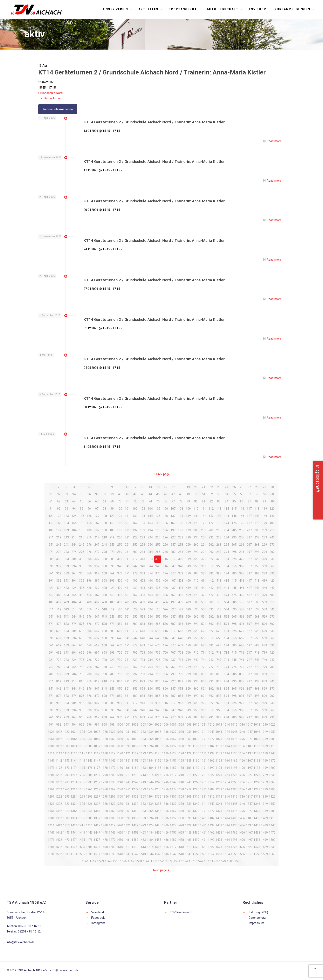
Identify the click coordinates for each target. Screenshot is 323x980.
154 (74, 523)
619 (188, 631)
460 (120, 595)
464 (150, 595)
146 (242, 516)
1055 (82, 739)
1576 (200, 861)
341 (127, 566)
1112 (59, 753)
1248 (181, 782)
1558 (257, 854)
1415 (82, 825)
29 (264, 487)
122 (59, 516)
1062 (135, 739)
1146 (89, 761)
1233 (66, 782)
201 (204, 530)
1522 (211, 847)
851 (127, 689)
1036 (165, 732)
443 (219, 588)
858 (181, 689)
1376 (242, 811)
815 (82, 681)
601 (51, 631)
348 (181, 566)
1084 (74, 746)
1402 (211, 818)
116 (242, 509)
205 (234, 530)
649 (188, 638)
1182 (135, 768)
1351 (51, 811)
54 (226, 494)
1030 (120, 732)
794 (150, 674)
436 (165, 588)
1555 (234, 854)
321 (204, 559)
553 (143, 617)
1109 (264, 746)
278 (104, 552)
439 (188, 588)
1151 (127, 761)
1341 (204, 804)
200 (196, 530)
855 (158, 689)
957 (249, 710)
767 (173, 667)
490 (120, 602)
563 (219, 617)
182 (59, 530)
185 (82, 530)
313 (143, 559)
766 (165, 667)
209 (264, 530)
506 (242, 602)
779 (264, 667)
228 (181, 537)
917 (173, 703)
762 (135, 667)
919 (188, 703)
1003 (143, 725)
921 (204, 703)
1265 (82, 789)
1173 (66, 768)
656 (242, 638)
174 (226, 523)
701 (127, 653)
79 (188, 501)
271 (51, 552)
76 (165, 501)
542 (59, 617)
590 (196, 624)
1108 (257, 746)
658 (257, 638)
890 (196, 696)
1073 (219, 739)
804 (226, 674)
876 (89, 696)
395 (82, 581)
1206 (89, 775)
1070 (196, 739)
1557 (249, 854)
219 (112, 537)
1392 (135, 818)
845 (82, 689)
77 (173, 501)
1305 (158, 797)
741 (204, 660)
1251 (204, 782)
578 (104, 624)
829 (188, 681)
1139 (264, 753)
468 (181, 595)
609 (112, 631)
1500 (272, 840)
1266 (89, 789)
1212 (135, 775)
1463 (219, 833)
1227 (249, 775)
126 (89, 516)
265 (234, 545)
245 (82, 545)
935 (82, 710)
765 (158, 667)
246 (89, 545)
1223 (219, 775)
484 (74, 602)
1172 (59, 768)
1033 (143, 732)
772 (211, 667)
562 (211, 617)
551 (127, 617)
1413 (66, 825)
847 (97, 689)
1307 (173, 797)
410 (196, 581)
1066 (165, 739)
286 (165, 552)
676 (165, 645)
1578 (215, 861)
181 (51, 530)
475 (234, 595)
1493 (219, 840)
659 (264, 638)
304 (74, 559)
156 (89, 523)
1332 (135, 804)
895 (234, 696)
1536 (89, 854)
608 (104, 631)
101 (127, 509)
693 (66, 653)
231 (204, 537)
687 (249, 645)
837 (249, 681)
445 (234, 588)
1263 (66, 789)
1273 (143, 789)
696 (89, 653)
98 (104, 509)
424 (74, 588)
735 (158, 660)
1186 (165, 768)
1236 (89, 782)
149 (264, 516)
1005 (158, 725)
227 (173, 537)
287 (173, 552)
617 (173, 631)
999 (112, 725)
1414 (74, 825)
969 (112, 717)
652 (211, 638)
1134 (226, 753)
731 (127, 660)
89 (264, 501)
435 (158, 588)
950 (196, 710)
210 (272, 530)
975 (158, 717)
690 (272, 645)
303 (66, 559)
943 (143, 710)
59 (264, 494)
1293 (66, 797)
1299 (112, 797)
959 (264, 710)
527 (173, 609)
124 (74, 516)
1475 (82, 840)
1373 (219, 811)
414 (226, 581)
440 (196, 588)
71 (127, 501)
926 (242, 703)
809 (264, 674)
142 (211, 516)
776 (242, 667)
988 (257, 717)
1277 (173, 789)
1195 (234, 768)
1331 (127, 804)
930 (272, 703)
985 (234, 717)
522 (135, 609)
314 (150, 559)
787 (97, 674)
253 (143, 545)
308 (104, 559)
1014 (226, 725)
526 (165, 609)
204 (226, 530)
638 (104, 638)
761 (127, 667)
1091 (127, 746)
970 (120, 717)
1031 (127, 732)
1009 (188, 725)
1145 (82, 761)
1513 (143, 847)
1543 (143, 854)
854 (150, 689)
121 (51, 516)
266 (242, 545)
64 (74, 501)
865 (234, 689)
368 (104, 573)
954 (226, 710)
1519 (188, 847)
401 (127, 581)
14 (150, 487)
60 (272, 494)
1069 (188, 739)
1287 (249, 789)
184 (74, 530)
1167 (249, 761)
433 (143, 588)
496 (165, 602)
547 (97, 617)
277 (97, 552)
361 (51, 573)
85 (234, 501)
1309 (188, 797)
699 (112, 653)
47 (173, 494)
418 (257, 581)
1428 (181, 825)
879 (112, 696)
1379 (264, 811)
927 (249, 703)
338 (104, 566)
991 (51, 725)
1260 (272, 782)
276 (89, 552)
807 (249, 674)
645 (158, 638)
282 (135, 552)
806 (242, 674)
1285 (234, 789)
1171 (51, 768)
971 (127, 717)
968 (104, 717)
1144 (74, 761)
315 (158, 559)
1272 (135, 789)
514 (74, 609)
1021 (51, 732)
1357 (97, 811)
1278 (181, 789)
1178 (104, 768)
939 (112, 710)
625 (234, 631)
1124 (150, 753)
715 (234, 653)
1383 (66, 818)
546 (89, 617)
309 (112, 559)
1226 (242, 775)
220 (120, 537)
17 (173, 487)
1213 (143, 775)
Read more (274, 141)
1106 (242, 746)
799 (188, 674)
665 (82, 645)
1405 (234, 818)
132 (135, 516)
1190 (196, 768)
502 (211, 602)
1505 (82, 847)
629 (264, 631)
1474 (74, 840)
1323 (66, 804)
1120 (120, 753)
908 (104, 703)
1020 (272, 725)
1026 (89, 732)
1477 (97, 840)
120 (272, 509)
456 (89, 595)
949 (188, 710)
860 (196, 689)
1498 (257, 840)
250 (120, 545)
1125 (158, 753)
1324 (74, 804)
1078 (257, 739)
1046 (242, 732)
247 (97, 545)
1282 (211, 789)
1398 (181, 818)
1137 (249, 753)
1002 (135, 725)
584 (150, 624)
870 (272, 689)
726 (89, 660)
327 (249, 559)
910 (120, 703)
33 (66, 494)
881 (127, 696)
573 (66, 624)
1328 (104, 804)
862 (211, 689)
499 (188, 602)
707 (173, 653)
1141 (51, 761)
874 (74, 696)
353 (219, 566)
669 (112, 645)
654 (226, 638)
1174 (74, 768)
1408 (257, 818)
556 (165, 617)
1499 (264, 840)
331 (51, 566)
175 (234, 523)
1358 (104, 811)
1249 (188, 782)
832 (211, 681)
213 (66, 537)
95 (82, 509)
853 (143, 689)
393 (66, 581)
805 (234, 674)
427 (97, 588)
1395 (158, 818)
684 (226, 645)
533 (219, 609)
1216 (165, 775)
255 (158, 545)
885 (158, 696)
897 (249, 696)
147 (249, 516)
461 (127, 595)
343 (143, 566)
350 (196, 566)
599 (264, 624)
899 (264, 696)
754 (74, 667)
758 (104, 667)
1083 (66, 746)
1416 (89, 825)
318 (181, 559)
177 (249, 523)
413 (219, 581)
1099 (188, 746)
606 (89, 631)
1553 (219, 854)
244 (74, 545)
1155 (158, 761)
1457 (173, 833)
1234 (74, 782)
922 (211, 703)
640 (120, 638)
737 (173, 660)
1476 (89, 840)
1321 (51, 804)
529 (188, 609)
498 (181, 602)
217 (97, 537)
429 (112, 588)
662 (59, 645)
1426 (165, 825)
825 (158, 681)
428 (104, 588)
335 (82, 566)
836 (242, 681)
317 (173, 559)
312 (135, 559)
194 (150, 530)
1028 (104, 732)
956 (242, 710)
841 (51, 689)
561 (204, 617)
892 (211, 696)
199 (188, 530)
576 (89, 624)
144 (226, 516)
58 (257, 494)
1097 (173, 746)
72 (135, 501)
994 (74, 725)
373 (143, 573)
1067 (173, 739)
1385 (82, 818)
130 (120, 516)
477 (249, 595)
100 (120, 509)
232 (211, 537)
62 (59, 501)
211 (51, 537)
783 (66, 674)
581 (127, 624)
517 (97, 609)
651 (204, 638)
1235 (82, 782)
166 (165, 523)
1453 (143, 833)
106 (165, 509)
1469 (264, 833)
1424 (150, 825)
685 (234, 645)
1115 (82, 753)
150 (272, 516)
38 (104, 494)
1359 (112, 811)
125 (82, 516)
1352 (59, 811)
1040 (196, 732)
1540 (120, 854)
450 (272, 588)
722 (59, 660)
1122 (135, 753)
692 (59, 653)
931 (51, 710)
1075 (234, 739)
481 (51, 602)
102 (135, 509)
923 (219, 703)
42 (135, 494)
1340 (196, 804)
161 (127, 523)
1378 (257, 811)
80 (196, 501)
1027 (97, 732)
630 (272, 631)
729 (112, 660)
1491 (204, 840)
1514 (150, 847)
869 (264, 689)
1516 (165, 847)
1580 (230, 861)
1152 (135, 761)
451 (51, 595)
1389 (112, 818)
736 (165, 660)
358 (257, 566)
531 (204, 609)
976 (165, 717)
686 (242, 645)
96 (89, 509)
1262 (59, 789)
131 (127, 516)
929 (264, 703)
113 (219, 509)
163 (143, 523)
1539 (112, 854)
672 (135, 645)
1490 (196, 840)
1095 (158, 746)
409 (188, 581)
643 (143, 638)
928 (257, 703)
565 (234, 617)
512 (59, 609)
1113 (66, 753)
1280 (196, 789)
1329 (112, 804)
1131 (204, 753)
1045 (234, 732)
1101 (204, 746)
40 (120, 494)
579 (112, 624)
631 (51, 638)
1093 (143, 746)
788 (104, 674)
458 (104, 595)
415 (234, 581)
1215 (158, 775)
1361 (127, 811)
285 (158, 552)
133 (143, 516)
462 (135, 595)
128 (104, 516)
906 (89, 703)
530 (196, 609)
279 (112, 552)
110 (196, 509)
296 (242, 552)
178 (257, 523)
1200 (272, 768)
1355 (82, 811)
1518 (181, 847)
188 (104, 530)
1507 (97, 847)
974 (150, 717)
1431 (204, 825)
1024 (74, 732)
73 (143, 501)
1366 (165, 811)
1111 (51, 753)
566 (242, 617)
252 (135, 545)
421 (51, 588)
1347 (249, 804)
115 (234, 509)
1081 (51, 746)
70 (120, 501)
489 (112, 602)
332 (59, 566)
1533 (66, 854)
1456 (165, 833)
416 (242, 581)
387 (249, 573)
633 (66, 638)
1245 (158, 782)
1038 (181, 732)
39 (112, 494)
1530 (272, 847)
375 (158, 573)
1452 (135, 833)
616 (165, 631)
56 (242, 494)
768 (181, 667)
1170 (272, 761)
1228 (257, 775)
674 (150, 645)
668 (104, 645)
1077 (249, 739)
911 (127, 703)
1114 (74, 753)
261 (204, 545)
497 (173, 602)
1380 (272, 811)
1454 (150, 833)
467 (173, 595)
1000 (120, 725)
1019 (264, 725)
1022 (59, 732)
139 (188, 516)
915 (158, 703)
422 (59, 588)
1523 (219, 847)
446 (242, 588)
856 (165, 689)
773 (219, 667)
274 (74, 552)
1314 (226, 797)
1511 (127, 847)
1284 (226, 789)
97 (97, 509)
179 (264, 523)
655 (234, 638)
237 (249, 537)
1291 (51, 797)
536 (242, 609)
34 (74, 494)
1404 (226, 818)
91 (51, 509)
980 (196, 717)
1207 (97, 775)
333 (66, 566)
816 (89, 681)
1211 (127, 775)
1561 (85, 861)
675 (158, 645)
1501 (51, 847)
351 (204, 566)
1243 (143, 782)
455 (82, 595)
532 (211, 609)
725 (82, 660)
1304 (150, 797)
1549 (188, 854)
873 (66, 696)
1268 (104, 789)
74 (150, 501)
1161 (204, 761)
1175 (82, 768)
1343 (219, 804)
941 (127, 710)
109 (188, 509)
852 (135, 689)
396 (89, 581)
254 (150, 545)
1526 (242, 847)
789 (112, 674)
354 (226, 566)
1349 (264, 804)
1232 (59, 782)
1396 (165, 818)
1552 (211, 854)
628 (257, 631)
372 (135, 573)
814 (74, 681)
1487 (173, 840)
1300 (120, 797)
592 (211, 624)
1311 (204, 797)
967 (97, 717)
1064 (150, 739)
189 (112, 530)
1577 (207, 861)
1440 (272, 825)
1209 (112, 775)
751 (51, 667)
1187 (173, 768)
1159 (188, 761)
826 (165, 681)
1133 (219, 753)
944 (150, 710)
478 (257, 595)
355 (234, 566)
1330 (120, 804)
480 (272, 595)
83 (219, 501)
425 (82, 588)
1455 (158, 833)
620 (196, 631)
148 (257, 516)
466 (165, 595)
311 (127, 559)
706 (165, 653)
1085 (82, 746)
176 (242, 523)
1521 (204, 847)
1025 (82, 732)
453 (66, 595)
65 (82, 501)
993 (66, 725)
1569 (146, 861)
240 (272, 537)
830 (196, 681)
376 (165, 573)
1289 (264, 789)
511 (51, 609)
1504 (74, 847)
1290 (272, 789)
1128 (181, 753)
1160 (196, 761)
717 (249, 653)
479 (264, 595)
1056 (89, 739)
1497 (249, 840)
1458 (181, 833)
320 (196, 559)
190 (120, 530)
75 (158, 501)
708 (181, 653)
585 (158, 624)
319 (188, 559)
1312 (211, 797)
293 (219, 552)
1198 (257, 768)
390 (272, 573)
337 (97, 566)
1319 (264, 797)
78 (181, 501)
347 (173, 566)
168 (181, 523)
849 (112, 689)
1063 (143, 739)
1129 (188, 753)
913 (143, 703)
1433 (219, 825)
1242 (135, 782)
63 (66, 501)
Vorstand (98, 912)
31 (51, 494)
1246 (165, 782)
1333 (143, 804)
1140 (272, 753)
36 (89, 494)
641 (127, 638)
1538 (104, 854)
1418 (104, 825)
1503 (66, 847)
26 (242, 487)
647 (173, 638)
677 (173, 645)
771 (204, 667)
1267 (97, 789)
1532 (59, 854)
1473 (66, 840)
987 (249, 717)
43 (143, 494)
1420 (120, 825)
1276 (165, 789)
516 (89, 609)
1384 (74, 818)
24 (226, 487)
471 (204, 595)
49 (188, 494)
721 (51, 660)
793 (143, 674)
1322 (59, 804)
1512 (135, 847)
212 (59, 537)
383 (219, 573)
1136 (242, 753)
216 (89, 537)
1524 (226, 847)
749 (264, 660)
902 (59, 703)
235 (234, 537)
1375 (234, 811)
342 (135, 566)
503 (219, 602)
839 (264, 681)
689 (264, 645)
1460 (196, 833)
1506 (89, 847)
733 (143, 660)
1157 (173, 761)
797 (173, 674)
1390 (120, 818)
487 (97, 602)
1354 (74, 811)
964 (74, 717)
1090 (120, 746)
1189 (188, 768)
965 (82, 717)
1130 (196, 753)
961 (51, 717)
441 (204, 588)
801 (204, 674)
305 (82, 559)
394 (74, 581)
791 (127, 674)
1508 (104, 847)
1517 (173, 847)
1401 (204, 818)
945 (158, 710)
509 (264, 602)
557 (173, 617)
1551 (204, 854)
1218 (181, 775)
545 (82, 617)
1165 (234, 761)
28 (257, 487)
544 (74, 617)
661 (51, 645)
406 (165, 581)
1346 (242, 804)
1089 (112, 746)
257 (173, 545)
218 (104, 537)
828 (181, 681)
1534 (74, 854)
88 (257, 501)
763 (143, 667)
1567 (131, 861)
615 (158, 631)
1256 (242, 782)
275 (82, 552)
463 (143, 595)
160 (120, 523)
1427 (173, 825)
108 (181, 509)
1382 (59, 818)
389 (264, 573)
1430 (196, 825)
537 (249, 609)
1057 (97, 739)
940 (120, 710)
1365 (158, 811)
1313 (219, 797)
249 (112, 545)
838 (257, 681)
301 (51, 559)
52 (211, 494)
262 (211, 545)
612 (135, 631)
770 (196, 667)
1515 (158, 847)
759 (112, 667)
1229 (264, 775)
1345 (234, 804)
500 (196, 602)
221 (127, 537)
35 (82, 494)
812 (59, 681)
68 (104, 501)
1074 (226, 739)
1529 (264, 847)
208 (257, 530)
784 (74, 674)
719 (264, 653)
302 (59, 559)
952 (211, 710)
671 (127, 645)
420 (272, 581)
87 (249, 501)
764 (150, 667)
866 (242, 689)
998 (104, 725)
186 (89, 530)
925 (234, 703)
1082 (59, 746)
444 (226, 588)
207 (249, 530)
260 (196, 545)
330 (272, 559)
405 (158, 581)
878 (104, 696)
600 (272, 624)
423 (66, 588)
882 (135, 696)
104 (150, 509)
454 (74, 595)
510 (272, 602)
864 (226, 689)
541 (51, 617)
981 (204, 717)
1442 (59, 833)
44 (150, 494)
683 (219, 645)
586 (165, 624)
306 (89, 559)
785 (82, 674)
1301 (127, 797)
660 (272, 638)
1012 (211, 725)
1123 (143, 753)
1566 (123, 861)
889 (188, 696)
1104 (226, 746)
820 (120, 681)
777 (249, 667)
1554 (226, 854)
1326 (89, 804)
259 (188, 545)
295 (234, 552)
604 (74, 631)
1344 (226, 804)
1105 (234, 746)
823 (143, 681)
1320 (272, 797)
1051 (51, 739)
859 (188, 689)
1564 (108, 861)
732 (135, 660)
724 (74, 660)
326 (242, 559)
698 (104, 653)
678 (181, 645)
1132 (211, 753)
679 (188, 645)
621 (204, 631)
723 (66, 660)
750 (272, 660)
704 (150, 653)
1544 (150, 854)
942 (135, 710)
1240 (120, 782)
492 (135, 602)
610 (120, 631)
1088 (104, 746)
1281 (204, 789)
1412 (59, 825)
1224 (226, 775)
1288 (257, 789)
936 (89, 710)
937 (97, 710)
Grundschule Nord (50, 93)
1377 (249, 811)
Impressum (256, 923)
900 (272, 696)
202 (211, 530)
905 (82, 703)
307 (97, 559)
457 (97, 595)
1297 (97, 797)
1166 (242, 761)
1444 (74, 833)
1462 (211, 833)
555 (158, 617)
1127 (173, 753)
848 (104, 689)
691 (51, 653)
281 (127, 552)
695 (82, 653)
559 (188, 617)
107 (173, 509)
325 (234, 559)
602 (59, 631)
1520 (196, 847)
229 (188, 537)
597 (249, 624)
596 (242, 624)
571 (51, 624)
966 (89, 717)
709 (188, 653)
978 (181, 717)
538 (257, 609)
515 (82, 609)
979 (188, 717)
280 (120, 552)
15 (158, 487)
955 (234, 710)
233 (219, 537)
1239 (112, 782)
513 (66, 609)
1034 (150, 732)
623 (219, 631)
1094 (150, 746)
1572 (169, 861)
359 (264, 566)
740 (196, 660)
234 (226, 537)
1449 (112, 833)
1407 (249, 818)
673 (143, 645)
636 (89, 638)
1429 (188, 825)
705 (158, 653)
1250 (196, 782)
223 (143, 537)
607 (97, 631)
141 (204, 516)
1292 (59, 797)
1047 (249, 732)
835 (234, 681)
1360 (120, 811)
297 (249, 552)
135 (158, 516)
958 (257, 710)
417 (249, 581)
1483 (143, 840)
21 (204, 487)
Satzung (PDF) (258, 912)
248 (104, 545)
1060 (120, 739)
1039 (188, 732)
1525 (234, 847)
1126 (165, 753)
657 (249, 638)
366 (89, 573)
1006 (165, 725)
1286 (242, 789)
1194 (226, 768)
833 (219, 681)
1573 (177, 861)
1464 (226, 833)
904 (74, 703)
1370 (196, 811)
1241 (127, 782)
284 (150, 552)
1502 (59, 847)
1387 (97, 818)
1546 (165, 854)
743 (219, 660)
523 (143, 609)
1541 (127, 854)
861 (204, 689)
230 (196, 537)
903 (66, 703)
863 (219, 689)
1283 (219, 789)
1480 (120, 840)
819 (112, 681)
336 (89, 566)
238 (257, 537)
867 (249, 689)
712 (211, 653)
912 (135, 703)
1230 (272, 775)
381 (204, 573)
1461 (204, 833)
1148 (104, 761)
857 (173, 689)
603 (66, 631)
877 (97, 696)
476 (242, 595)
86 (242, 501)
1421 (127, 825)
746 (242, 660)
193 (143, 530)
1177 (97, 768)
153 (66, 523)
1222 (211, 775)
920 (196, 703)
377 (173, 573)
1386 (89, 818)
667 (97, 645)
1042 (211, 732)
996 (89, 725)
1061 (127, 739)
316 (165, 559)
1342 (211, 804)
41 (127, 494)
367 (97, 573)
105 (158, 509)
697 (97, 653)
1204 (74, 775)
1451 (127, 833)
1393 (143, 818)
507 (249, 602)
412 (211, 581)
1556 (242, 854)
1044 (226, 732)
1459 (188, 833)
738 (181, 660)
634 (74, 638)
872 (59, 696)
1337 (173, 804)
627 (249, 631)
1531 (51, 854)
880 (120, 696)
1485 (158, 840)
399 (112, 581)
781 (51, 674)
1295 (82, 797)
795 (158, 674)
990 (272, 717)
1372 (211, 811)
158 (104, 523)
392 (59, 581)
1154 (150, 761)
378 (181, 573)
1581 (238, 861)
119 (264, 509)
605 (82, 631)
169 (188, 523)
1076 (242, 739)
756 (89, 667)
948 (181, 710)
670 (120, 645)
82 (211, 501)
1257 (249, 782)
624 (226, 631)
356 (242, 566)
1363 (143, 811)
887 (173, 696)
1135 (234, 753)
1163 (219, 761)
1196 (242, 768)
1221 (204, 775)
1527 (249, 847)
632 (59, 638)
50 (196, 494)
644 (150, 638)
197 (173, 530)
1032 (135, 732)
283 (143, 552)
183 (66, 530)
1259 (264, 782)
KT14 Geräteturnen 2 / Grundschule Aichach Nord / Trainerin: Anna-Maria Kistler (152, 72)
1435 (234, 825)
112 (211, 509)
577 (97, 624)
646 (165, 638)
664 (74, 645)
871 (51, 696)
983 (219, 717)
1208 (104, 775)
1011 (204, 725)
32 (59, 494)
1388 (104, 818)
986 (242, 717)
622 (211, 631)
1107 (249, 746)
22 (211, 487)
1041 (204, 732)
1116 (89, 753)
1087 (97, 746)
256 (165, 545)
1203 (66, 775)
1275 (158, 789)
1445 (82, 833)
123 (66, 516)
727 (97, 660)
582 (135, 624)
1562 (93, 861)
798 (181, 674)
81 (204, 501)
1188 (181, 768)
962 (59, 717)
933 (66, 710)
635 (82, 638)
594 (226, 624)
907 (97, 703)
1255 (234, 782)
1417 (97, 825)
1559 (264, 854)
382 (211, 573)
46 (165, 494)
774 (226, 667)
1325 (82, 804)
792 (135, 674)
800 (196, 674)
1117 (97, 753)
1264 (74, 789)
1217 (173, 775)
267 (249, 545)
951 (204, 710)
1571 (161, 861)
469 (188, 595)
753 (66, 667)
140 (196, 516)
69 (112, 501)
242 (59, 545)
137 (173, 516)
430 (120, 588)
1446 (89, 833)
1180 (120, 768)
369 (112, 573)
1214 (150, 775)
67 (97, 501)
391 (51, 581)
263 (219, 545)
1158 (181, 761)
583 (143, 624)
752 (59, 667)
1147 (97, 761)
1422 (135, 825)
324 (226, 559)
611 (127, 631)
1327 (97, 804)
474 (226, 595)
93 (66, 509)
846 (89, 689)
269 (264, 545)
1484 (150, 840)
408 (181, 581)
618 (181, 631)
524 (150, 609)
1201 (51, 775)
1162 (211, 761)
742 (211, 660)
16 (165, 487)
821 (127, 681)
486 (89, 602)
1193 (219, 768)
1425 (158, 825)
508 (257, 602)
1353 (66, 811)
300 (272, 552)
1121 (127, 753)
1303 (143, 797)
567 (249, 617)
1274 (150, 789)
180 (272, 523)
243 (66, 545)
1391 (127, 818)
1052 (59, 739)
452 (59, 595)
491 (127, 602)
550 (120, 617)
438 (181, 588)
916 (165, 703)
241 (51, 545)
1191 (204, 768)
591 (204, 624)
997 (97, 725)
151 (51, 523)
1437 (249, 825)
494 (150, 602)
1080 (272, 739)
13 (143, 487)
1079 (264, 739)
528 (181, 609)
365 (82, 573)
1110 (272, 746)
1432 (211, 825)
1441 (51, 833)
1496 (242, 840)
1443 (66, 833)
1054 (74, 739)
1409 (264, 818)
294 (226, 552)
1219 (188, 775)
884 (150, 696)
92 (59, 509)
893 (219, 696)
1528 (257, 847)
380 (196, 573)
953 (219, 710)
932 (59, 710)
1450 (120, 833)
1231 (51, 782)
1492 (211, 840)
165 (158, 523)
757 (97, 667)
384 (226, 573)
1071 (204, 739)
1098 (181, 746)
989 (264, 717)
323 (219, 559)
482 (59, 602)
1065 (158, 739)
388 (257, 573)
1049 (264, 732)
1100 (196, 746)
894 (226, 696)
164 (150, 523)
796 (165, 674)
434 (150, 588)
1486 (165, 840)
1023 (66, 732)
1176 (89, 768)
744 (226, 660)
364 (74, 573)
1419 (112, 825)
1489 (188, 840)
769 (188, 667)
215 (82, 537)
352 (211, 566)
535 (234, 609)
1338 (181, 804)
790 (120, 674)
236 (242, 537)
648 (181, 638)
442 (211, 588)
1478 (104, 840)
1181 (127, 768)
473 (219, 595)
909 (112, 703)
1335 (158, 804)
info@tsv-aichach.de (21, 942)
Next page (162, 870)
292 (211, 552)
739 (188, 660)
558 (181, 617)
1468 (257, 833)
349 (188, 566)
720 (272, 653)
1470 (272, 833)
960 (272, 710)
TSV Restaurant (181, 912)
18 (181, 487)
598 (257, 624)
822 (135, 681)
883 (143, 696)
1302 (135, 797)
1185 (158, 768)
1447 (97, 833)
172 (211, 523)
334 (74, 566)
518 (104, 609)
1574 (184, 861)
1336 (165, 804)
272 (59, 552)
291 (204, 552)
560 (196, 617)
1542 (135, 854)
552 (135, 617)
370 (120, 573)
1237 (97, 782)
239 (264, 537)
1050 (272, 732)
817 (97, 681)
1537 (97, 854)
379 (188, 573)
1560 (272, 854)
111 (204, 509)
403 (143, 581)
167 (173, 523)
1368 (181, 811)
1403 (219, 818)
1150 (120, 761)
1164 (226, 761)
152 (59, 523)
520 (120, 609)
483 (66, 602)
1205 (82, 775)
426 (89, 588)
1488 (181, 840)
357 (249, 566)
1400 (196, 818)
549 (112, 617)
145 (234, 516)
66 (89, 501)
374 (150, 573)
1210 (120, 775)
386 (242, 573)
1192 (211, 768)
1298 (104, 797)
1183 (143, 768)
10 (120, 487)
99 (112, 509)
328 (257, 559)
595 (234, 624)
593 (219, 624)
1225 (234, 775)
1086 (89, 746)
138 (181, 516)
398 (104, 581)
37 (97, 494)
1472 (59, 840)
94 (74, 509)
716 (242, 653)
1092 (135, 746)
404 (150, 581)
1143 (66, 761)
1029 (112, 732)
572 (59, 624)
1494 (226, 840)
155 (82, 523)
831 (204, 681)
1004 (150, 725)
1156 (165, 761)
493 (143, 602)
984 (226, 717)
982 (211, 717)
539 (264, 609)
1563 (101, 861)
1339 (188, 804)
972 (135, 717)
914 (150, 703)
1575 (192, 861)
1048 (257, 732)
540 (272, 609)
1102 (211, 746)
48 (181, 494)
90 (272, 501)
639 (112, 638)
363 (66, 573)
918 (181, 703)
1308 (181, 797)
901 (51, 703)
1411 (51, 825)
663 (66, 645)
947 (173, 710)
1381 (51, 818)
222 (135, 537)
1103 (219, 746)
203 (219, 530)
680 (196, 645)
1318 (257, 797)
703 (143, 653)
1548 (181, 854)
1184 (150, 768)
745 (234, 660)
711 (204, 653)
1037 (173, 732)
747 (249, 660)
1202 (59, 775)
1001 (127, 725)
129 (112, 516)
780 (272, 667)
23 (219, 487)
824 (150, 681)
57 (249, 494)
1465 (234, 833)
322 (211, 559)
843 (66, 689)
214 (74, 537)
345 (158, 566)
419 (264, 581)
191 (127, 530)
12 (135, 487)
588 (181, 624)
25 (234, 487)
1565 (116, 861)
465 (158, 595)
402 (135, 581)
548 (104, 617)
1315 (234, 797)
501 (204, 602)
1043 (219, 732)
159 (112, 523)
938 (104, 710)
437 (173, 588)
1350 (272, 804)
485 (82, 602)
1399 (188, 818)
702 (135, 653)
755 (82, 667)
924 (226, 703)
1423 (143, 825)
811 (51, 681)
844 (74, 689)
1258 (257, 782)
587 (173, 624)
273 (66, 552)
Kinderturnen (53, 98)
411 (204, 581)
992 (59, 725)
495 (158, 602)
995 (82, 725)
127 (97, 516)
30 (272, 487)
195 (158, 530)
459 (112, 595)
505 (234, 602)
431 (127, 588)
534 (226, 609)
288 (181, 552)
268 (257, 545)
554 (150, 617)
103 (143, 509)
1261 (51, 789)
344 (150, 566)
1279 (188, 789)
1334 (150, 804)
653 (219, 638)
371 (127, 573)
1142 (59, 761)
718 (257, 653)
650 (196, 638)
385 (234, 573)
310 (120, 559)
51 (204, 494)
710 (196, 653)
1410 (272, 818)
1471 (51, 840)
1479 (112, 840)
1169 (264, 761)
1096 (165, 746)
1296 (89, 797)
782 (59, 674)
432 (135, 588)
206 (242, 530)
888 (181, 696)
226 (165, 537)
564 (226, 617)
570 (272, 617)
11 (127, 487)
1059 (112, 739)
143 (219, 516)
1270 (120, 789)
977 (173, 717)
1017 (249, 725)
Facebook (98, 918)
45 (158, 494)
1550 (196, 854)
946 (165, 710)
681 (204, 645)
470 (196, 595)
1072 (211, 739)
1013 (219, 725)
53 (219, 494)
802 (211, 674)
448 (257, 588)
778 (257, 667)
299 (264, 552)
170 (196, 523)
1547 (173, 854)
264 (226, 545)
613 (143, 631)
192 (135, 530)
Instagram (98, 923)
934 (74, 710)
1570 (154, 861)
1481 (127, 840)
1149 (112, 761)
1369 (188, 811)
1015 (234, 725)
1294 (74, 797)
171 (204, 523)
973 (143, 717)
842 (59, 689)
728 (104, 660)
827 (173, 681)
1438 (257, 825)
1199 (264, 768)
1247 (173, 782)
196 (165, 530)
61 (51, 501)
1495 (234, 840)
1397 (173, 818)
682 (211, 645)
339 (112, 566)
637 (97, 638)
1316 (242, 797)
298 (257, 552)
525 (158, 609)
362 (59, 573)
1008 (181, 725)
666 (89, 645)
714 (226, 653)
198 (181, 530)
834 (226, 681)
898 (257, 696)
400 (120, 581)
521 (127, 609)
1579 (222, 861)
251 (127, 545)
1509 (112, 847)
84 (226, 501)
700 (120, 653)
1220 (196, 775)
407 (173, 581)
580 (120, 624)
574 (74, 624)
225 (158, 537)
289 (188, 552)
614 (150, 631)
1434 (226, 825)
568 (257, 617)
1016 (242, 725)
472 (211, 595)
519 (112, 609)
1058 (104, 739)
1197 (249, 768)
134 (150, 516)
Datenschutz (257, 918)
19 (188, 487)
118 (257, 509)
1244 (150, 782)
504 (226, 602)
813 (66, 681)
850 (120, 689)
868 (257, 689)
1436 (242, 825)
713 (219, 653)
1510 (120, 847)
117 (249, 509)
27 (249, 487)
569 (264, 617)
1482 (135, 840)
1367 (173, 811)
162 (135, 523)
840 (272, 681)
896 (242, 696)
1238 (104, 782)
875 (82, 696)
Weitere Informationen (58, 109)
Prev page (161, 474)
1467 (249, 833)
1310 (196, 797)
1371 (204, 811)
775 (234, 667)
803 (219, 674)
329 (264, 559)
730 (120, 660)
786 (89, 674)
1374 (226, 811)
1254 (226, 782)
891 (204, 696)
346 (165, 566)
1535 (82, 854)
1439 (264, 825)
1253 (219, 782)
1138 (257, 753)
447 (249, 588)
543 (66, 617)
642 (135, 638)
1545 (158, 854)
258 (181, 545)
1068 (181, 739)
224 (150, 537)
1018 (257, 725)
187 (97, 530)
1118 (104, 753)
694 (74, 653)
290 (196, 552)
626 (242, 631)
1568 (139, 861)
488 (104, 602)
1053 (66, 739)
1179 (112, 768)
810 (272, 674)
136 (165, 516)
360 (272, 566)
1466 (242, 833)
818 (104, 681)
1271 (127, 789)
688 (257, 645)
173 (219, 523)
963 (66, 717)
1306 (165, 797)
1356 (89, 811)
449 (264, 588)
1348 (257, 804)
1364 (150, 811)
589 (188, 624)
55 (234, 494)
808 (257, 674)
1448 (104, 833)
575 (82, 624)
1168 (257, 761)
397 (97, 581)
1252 (211, 782)
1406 (242, 818)
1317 (249, 797)
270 (272, 545)
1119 (112, 753)
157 (97, 523)
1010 (196, 725)
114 (226, 509)
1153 (143, 761)
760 (120, 667)
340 (120, 566)
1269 (112, 789)
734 (150, 660)
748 (257, 660)
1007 (173, 725)
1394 (150, 818)
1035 (158, 732)
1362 (135, 811)
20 (196, 487)
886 (165, 696)
